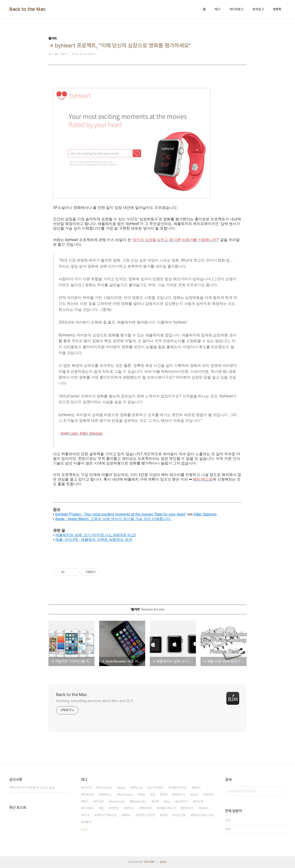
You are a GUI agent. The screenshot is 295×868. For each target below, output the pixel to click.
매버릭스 (180, 795)
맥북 (165, 795)
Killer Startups (205, 514)
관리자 (163, 862)
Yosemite (105, 788)
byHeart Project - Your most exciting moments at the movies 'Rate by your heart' (121, 514)
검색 (281, 791)
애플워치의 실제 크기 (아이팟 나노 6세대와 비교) (96, 535)
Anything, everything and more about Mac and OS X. (95, 701)
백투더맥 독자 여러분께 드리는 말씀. (32, 788)
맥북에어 (147, 808)
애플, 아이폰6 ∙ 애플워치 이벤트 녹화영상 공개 (94, 540)
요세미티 (183, 801)
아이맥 (87, 788)
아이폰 (199, 801)
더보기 (85, 830)
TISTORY (149, 862)
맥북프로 (88, 795)
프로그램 (180, 815)
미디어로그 (236, 9)
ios (168, 801)
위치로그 (258, 9)
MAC (197, 788)
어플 (156, 801)
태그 (218, 9)
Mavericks (139, 801)
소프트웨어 (156, 788)
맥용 (142, 795)
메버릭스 (106, 795)
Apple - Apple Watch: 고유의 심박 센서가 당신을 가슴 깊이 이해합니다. (113, 519)
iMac (127, 815)
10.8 (86, 815)
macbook (118, 801)
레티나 (130, 808)
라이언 (100, 801)
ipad (122, 788)
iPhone (137, 788)
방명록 (277, 9)
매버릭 (209, 795)
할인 (86, 801)
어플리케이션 (178, 788)
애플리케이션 (167, 808)
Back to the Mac (28, 9)
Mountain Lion (203, 815)
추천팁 (115, 808)
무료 (165, 815)
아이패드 (88, 808)
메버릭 (205, 808)
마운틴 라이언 (146, 815)
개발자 (87, 822)
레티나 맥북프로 (106, 815)
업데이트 (188, 808)
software (126, 795)
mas (195, 795)
